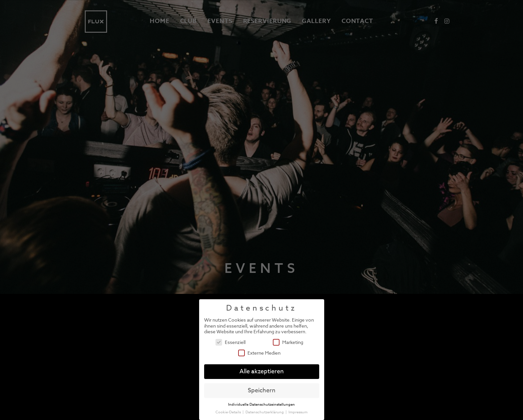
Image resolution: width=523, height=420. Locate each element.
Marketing (288, 342)
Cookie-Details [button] (229, 412)
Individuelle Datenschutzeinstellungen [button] (261, 404)
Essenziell (230, 342)
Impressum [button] (298, 412)
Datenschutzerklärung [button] (265, 412)
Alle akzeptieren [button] (262, 371)
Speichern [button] (262, 390)
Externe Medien (259, 353)
